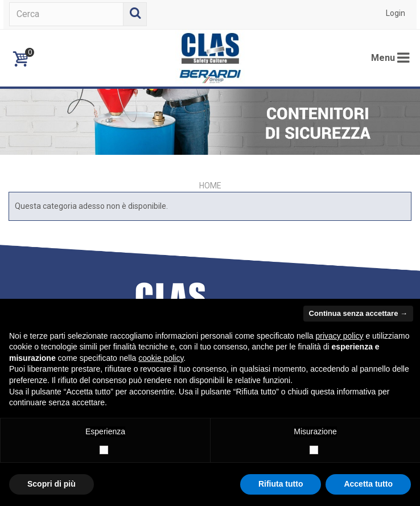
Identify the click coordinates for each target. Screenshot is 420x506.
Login (396, 13)
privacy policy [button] (340, 336)
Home (210, 186)
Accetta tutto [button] (368, 484)
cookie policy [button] (161, 358)
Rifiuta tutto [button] (281, 484)
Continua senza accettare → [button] (358, 313)
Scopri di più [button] (52, 484)
